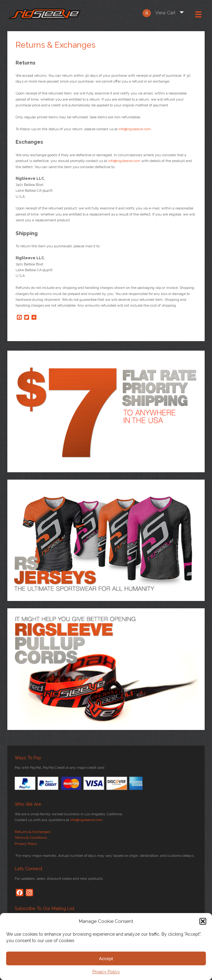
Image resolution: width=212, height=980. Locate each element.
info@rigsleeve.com (135, 129)
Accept (106, 958)
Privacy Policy (106, 972)
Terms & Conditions (31, 838)
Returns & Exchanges (33, 832)
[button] (203, 921)
